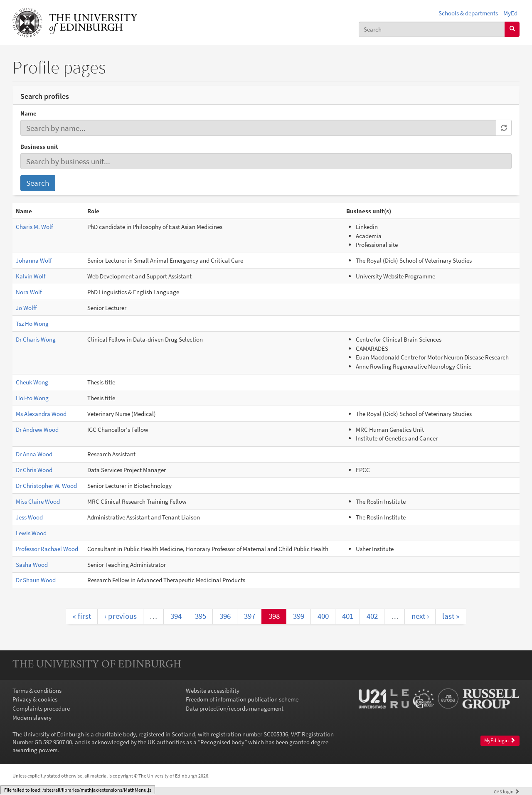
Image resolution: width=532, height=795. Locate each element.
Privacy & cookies (35, 699)
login (507, 791)
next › (420, 616)
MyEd (510, 13)
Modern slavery (32, 717)
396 (225, 616)
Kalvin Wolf (31, 276)
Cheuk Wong (32, 382)
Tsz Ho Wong (32, 324)
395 (201, 616)
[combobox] (432, 29)
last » (451, 616)
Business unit (39, 146)
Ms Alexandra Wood (41, 414)
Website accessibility (213, 690)
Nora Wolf (29, 292)
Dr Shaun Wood (36, 580)
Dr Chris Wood (34, 470)
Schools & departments (468, 13)
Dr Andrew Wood (37, 429)
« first (82, 616)
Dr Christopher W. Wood (46, 486)
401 (348, 616)
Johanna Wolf (34, 260)
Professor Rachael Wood (47, 549)
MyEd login (500, 740)
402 (372, 616)
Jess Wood (29, 517)
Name (28, 113)
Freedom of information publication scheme (242, 699)
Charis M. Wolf (34, 227)
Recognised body (222, 742)
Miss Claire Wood (38, 501)
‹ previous (121, 616)
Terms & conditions (37, 690)
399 (299, 616)
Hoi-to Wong (32, 398)
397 (250, 616)
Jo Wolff (26, 308)
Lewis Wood (31, 533)
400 (323, 616)
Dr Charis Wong (36, 339)
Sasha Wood (32, 565)
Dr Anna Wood (34, 454)
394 (176, 616)
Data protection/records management (235, 708)
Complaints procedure (41, 708)
